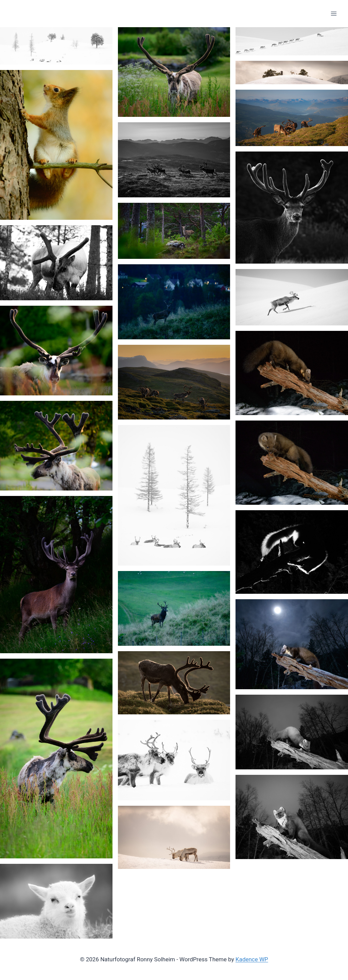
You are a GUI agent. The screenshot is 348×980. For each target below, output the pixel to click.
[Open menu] (334, 13)
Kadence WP (252, 959)
